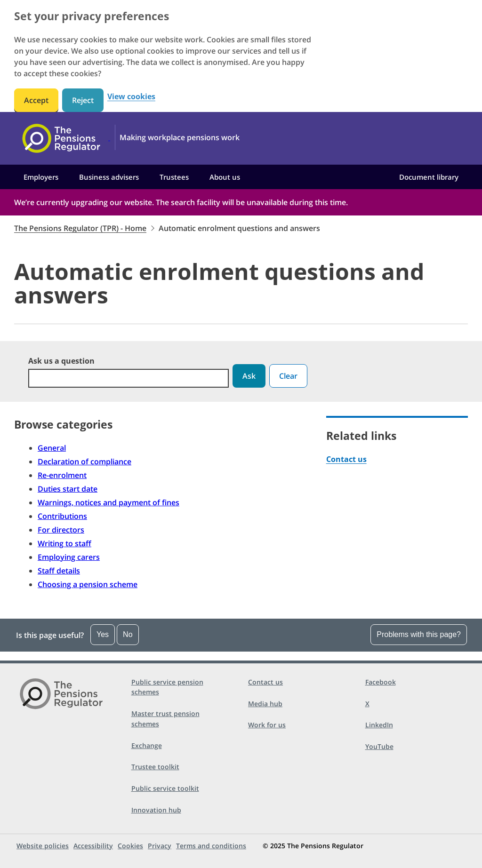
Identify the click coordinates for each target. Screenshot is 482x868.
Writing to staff (64, 543)
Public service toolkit (165, 788)
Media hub (265, 704)
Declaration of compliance (84, 462)
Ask (249, 376)
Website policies (43, 846)
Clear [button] (288, 376)
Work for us (267, 725)
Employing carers (69, 557)
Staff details (59, 571)
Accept (36, 100)
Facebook (381, 682)
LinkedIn (379, 725)
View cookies (131, 97)
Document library (429, 177)
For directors (61, 530)
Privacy (160, 846)
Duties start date (68, 489)
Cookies (130, 846)
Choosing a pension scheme (88, 584)
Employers (41, 177)
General (52, 448)
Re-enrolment (62, 475)
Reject (83, 100)
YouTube (379, 746)
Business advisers (109, 177)
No (128, 634)
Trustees (174, 177)
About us (225, 177)
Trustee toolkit (155, 767)
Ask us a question (61, 361)
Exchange (147, 745)
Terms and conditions (211, 846)
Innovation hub (156, 810)
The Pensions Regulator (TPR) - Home (80, 228)
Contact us (346, 459)
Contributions (62, 516)
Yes (103, 634)
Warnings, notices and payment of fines (108, 502)
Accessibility (93, 846)
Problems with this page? (419, 634)
